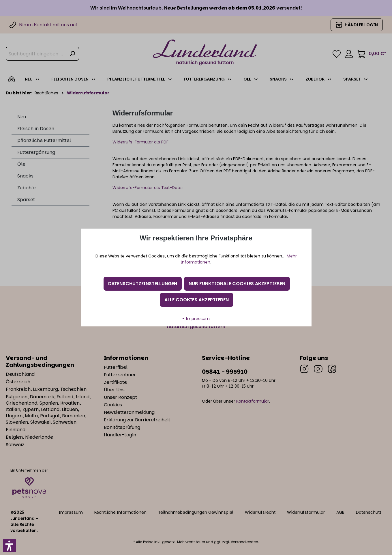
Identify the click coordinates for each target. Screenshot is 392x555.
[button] (10, 545)
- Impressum (196, 319)
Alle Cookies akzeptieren (197, 300)
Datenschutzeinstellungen (143, 284)
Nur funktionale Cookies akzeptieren (237, 284)
